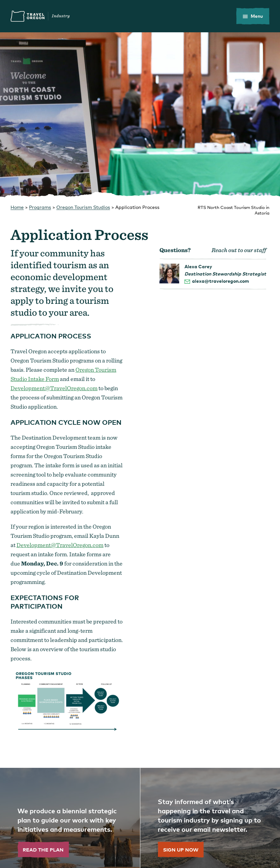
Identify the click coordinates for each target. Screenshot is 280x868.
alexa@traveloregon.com (221, 281)
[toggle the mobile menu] (253, 16)
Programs (40, 207)
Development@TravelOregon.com (54, 388)
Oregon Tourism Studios (83, 207)
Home (17, 207)
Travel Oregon (40, 16)
